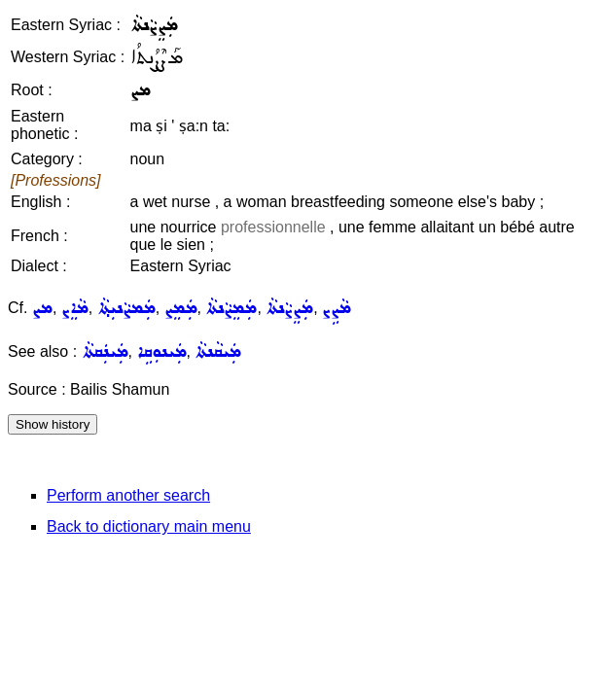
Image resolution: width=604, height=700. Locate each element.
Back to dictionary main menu (149, 526)
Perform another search (128, 495)
